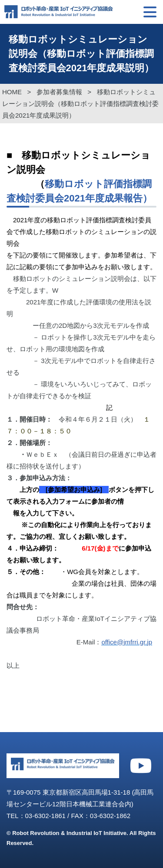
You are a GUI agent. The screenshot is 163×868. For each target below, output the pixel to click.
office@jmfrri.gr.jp (127, 642)
